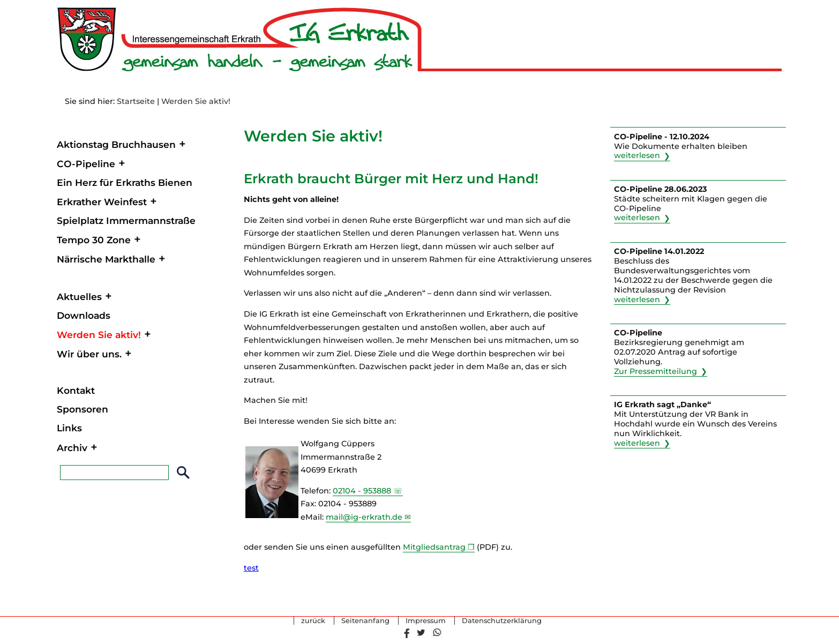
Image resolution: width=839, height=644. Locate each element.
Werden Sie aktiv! (196, 101)
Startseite (136, 101)
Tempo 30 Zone (94, 240)
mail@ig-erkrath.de (364, 517)
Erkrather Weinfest (102, 202)
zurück (313, 621)
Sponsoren (83, 409)
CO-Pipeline (86, 164)
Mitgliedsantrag (434, 547)
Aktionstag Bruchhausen (116, 144)
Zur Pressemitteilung (656, 371)
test (251, 568)
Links (69, 428)
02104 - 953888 (362, 491)
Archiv (72, 448)
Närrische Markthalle (106, 259)
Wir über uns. (89, 354)
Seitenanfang (365, 621)
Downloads (84, 315)
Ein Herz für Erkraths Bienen (125, 182)
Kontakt (76, 390)
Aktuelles (79, 297)
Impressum (426, 621)
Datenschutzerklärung (502, 621)
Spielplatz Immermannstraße (126, 220)
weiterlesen (637, 156)
